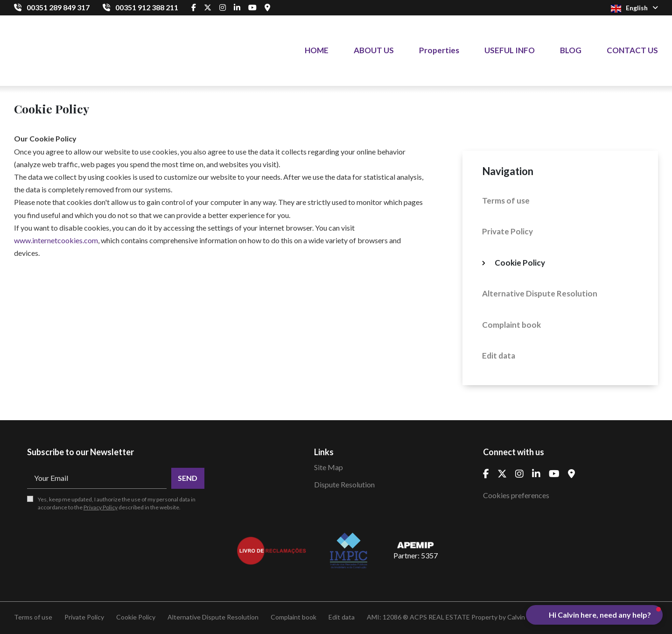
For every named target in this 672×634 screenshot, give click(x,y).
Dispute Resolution (344, 484)
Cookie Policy (520, 263)
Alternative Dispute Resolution (540, 293)
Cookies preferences (516, 495)
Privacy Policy (101, 507)
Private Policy (507, 231)
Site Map (329, 467)
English (634, 8)
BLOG (571, 50)
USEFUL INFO (510, 50)
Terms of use (506, 201)
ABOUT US (374, 50)
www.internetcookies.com (56, 240)
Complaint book (511, 325)
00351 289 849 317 (58, 7)
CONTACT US (632, 50)
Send (188, 478)
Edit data (499, 356)
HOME (317, 50)
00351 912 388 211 (147, 7)
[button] (594, 615)
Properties (439, 50)
